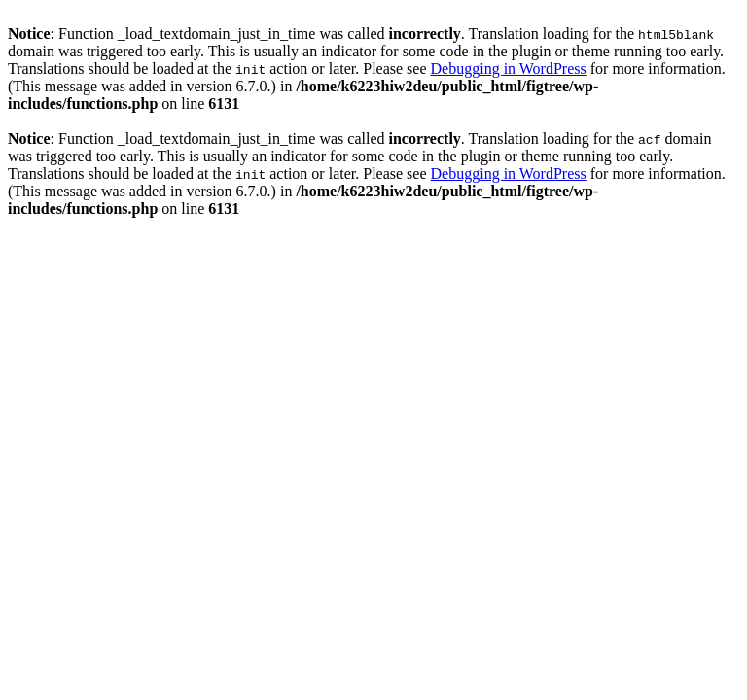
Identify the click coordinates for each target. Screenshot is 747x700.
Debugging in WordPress (509, 69)
